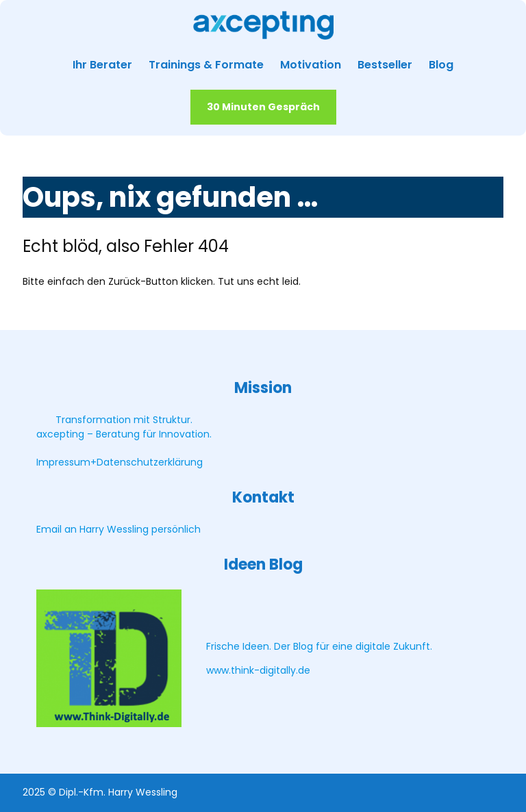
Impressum (63, 462)
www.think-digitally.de (258, 670)
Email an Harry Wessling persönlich (118, 529)
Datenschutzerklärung (150, 462)
